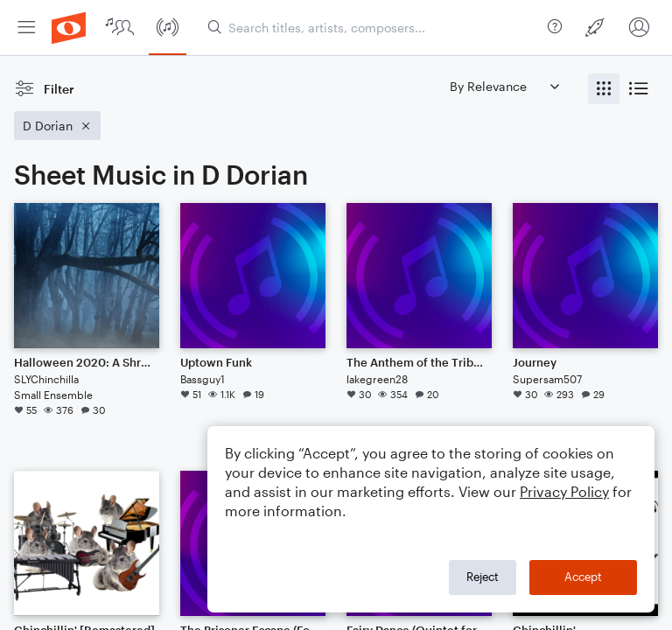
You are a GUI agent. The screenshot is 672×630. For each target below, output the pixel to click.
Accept (583, 577)
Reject (483, 577)
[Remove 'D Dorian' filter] (57, 126)
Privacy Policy (564, 491)
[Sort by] (504, 86)
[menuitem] (26, 28)
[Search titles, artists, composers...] (374, 28)
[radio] (604, 89)
